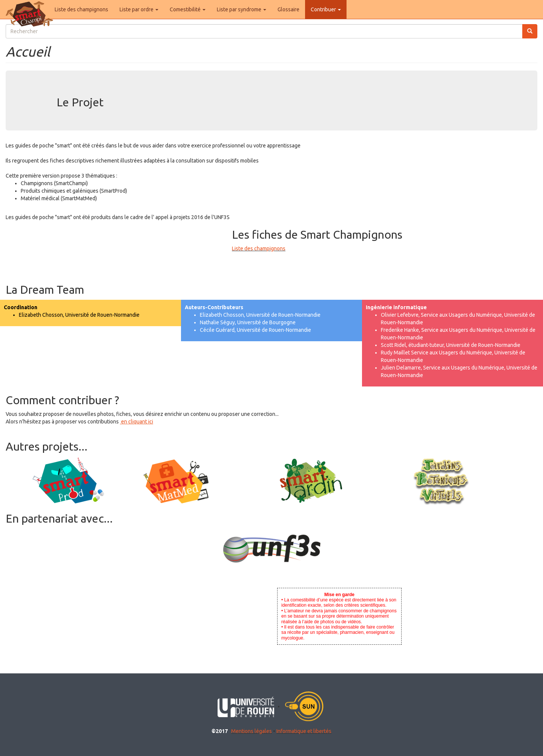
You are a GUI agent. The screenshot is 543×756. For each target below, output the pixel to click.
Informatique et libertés (304, 731)
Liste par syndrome (242, 9)
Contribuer (326, 9)
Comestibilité (188, 9)
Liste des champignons (81, 9)
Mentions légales (252, 731)
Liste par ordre (139, 9)
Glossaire (288, 9)
